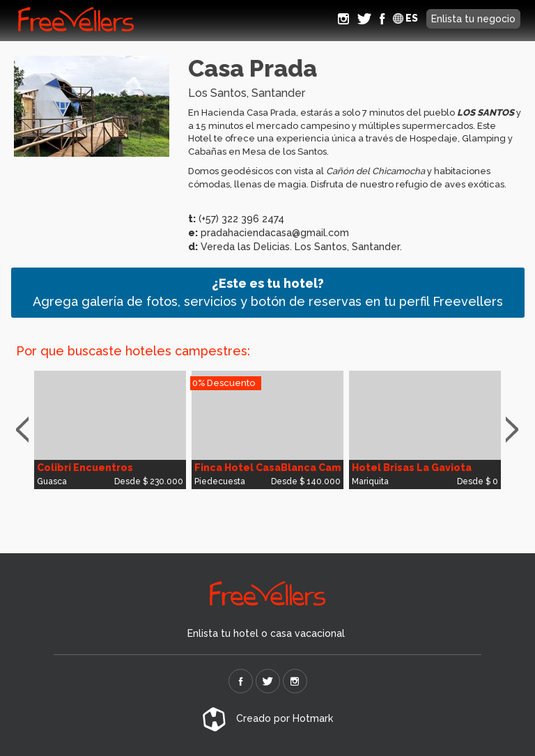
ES (405, 18)
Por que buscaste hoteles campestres (132, 351)
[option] (110, 430)
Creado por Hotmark (267, 718)
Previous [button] (29, 430)
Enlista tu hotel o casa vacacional (266, 633)
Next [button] (515, 430)
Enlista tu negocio (473, 19)
